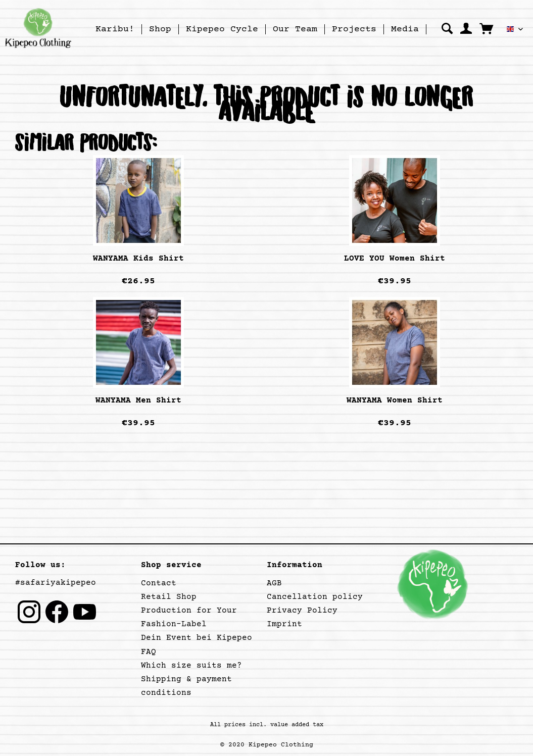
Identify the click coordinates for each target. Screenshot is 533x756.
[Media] (405, 29)
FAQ (149, 652)
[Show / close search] (447, 28)
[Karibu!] (115, 29)
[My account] (466, 28)
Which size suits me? (191, 666)
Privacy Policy (302, 611)
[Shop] (160, 29)
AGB (274, 583)
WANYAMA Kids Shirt (138, 259)
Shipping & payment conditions (186, 686)
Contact (159, 583)
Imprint (284, 624)
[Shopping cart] (486, 28)
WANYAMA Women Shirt (395, 400)
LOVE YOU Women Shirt (395, 259)
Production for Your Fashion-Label (189, 617)
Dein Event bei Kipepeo (197, 638)
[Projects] (354, 29)
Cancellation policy (315, 597)
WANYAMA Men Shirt (138, 400)
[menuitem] (115, 29)
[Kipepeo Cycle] (222, 29)
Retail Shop (169, 597)
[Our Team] (295, 29)
